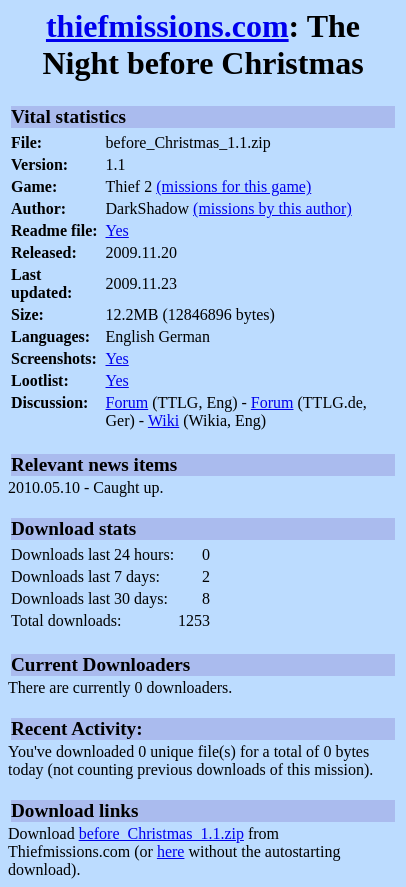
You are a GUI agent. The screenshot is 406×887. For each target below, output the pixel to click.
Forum (127, 402)
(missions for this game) (233, 186)
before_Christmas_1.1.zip (161, 833)
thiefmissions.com (167, 26)
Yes (117, 230)
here (171, 851)
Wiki (163, 420)
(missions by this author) (272, 208)
